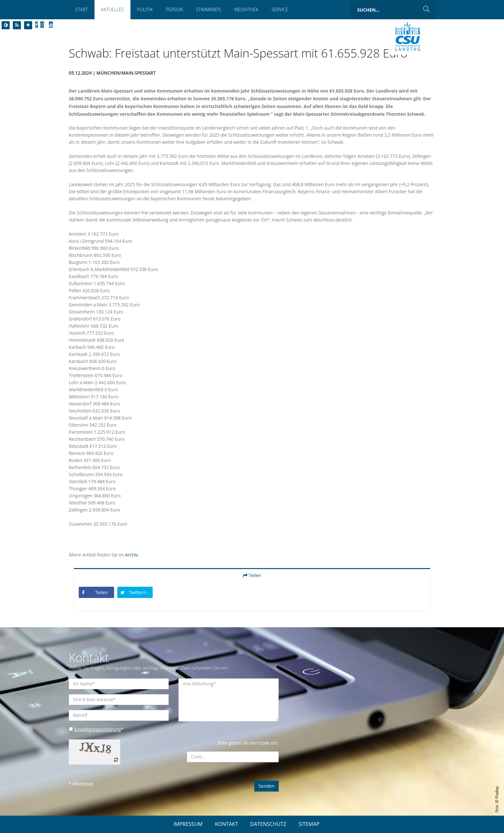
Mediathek (246, 9)
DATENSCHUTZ (268, 824)
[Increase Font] (28, 25)
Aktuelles (112, 9)
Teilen (252, 575)
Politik (145, 9)
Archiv (132, 555)
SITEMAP (309, 824)
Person (174, 9)
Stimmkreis (209, 9)
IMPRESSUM (188, 824)
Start (81, 9)
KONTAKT (226, 824)
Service (280, 9)
